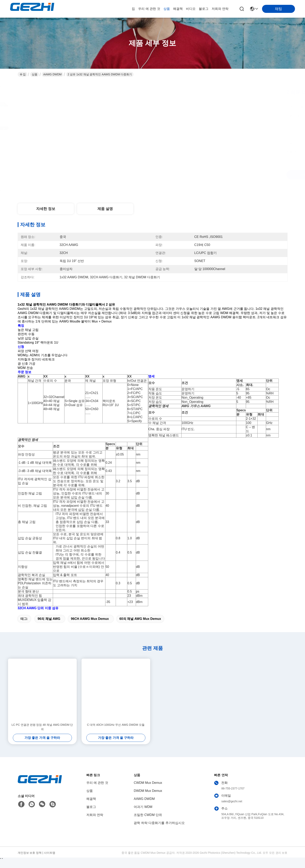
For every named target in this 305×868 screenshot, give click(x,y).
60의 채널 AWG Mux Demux (140, 626)
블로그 (204, 9)
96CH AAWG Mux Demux (90, 626)
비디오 (191, 9)
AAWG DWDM (53, 74)
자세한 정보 (46, 209)
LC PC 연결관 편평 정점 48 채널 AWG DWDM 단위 (42, 734)
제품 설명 (105, 209)
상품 (167, 9)
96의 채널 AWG (49, 626)
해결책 (178, 9)
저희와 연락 (220, 9)
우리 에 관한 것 (149, 9)
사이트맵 (50, 860)
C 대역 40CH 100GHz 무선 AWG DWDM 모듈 (116, 732)
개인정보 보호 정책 (30, 860)
